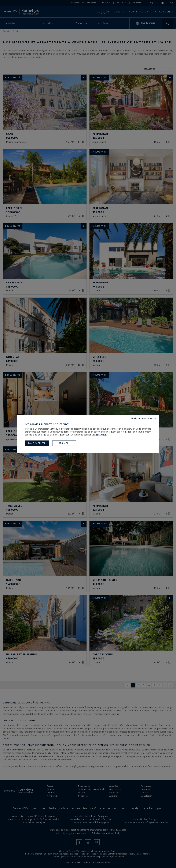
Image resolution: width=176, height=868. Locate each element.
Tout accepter (37, 443)
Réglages (64, 443)
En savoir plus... (100, 435)
